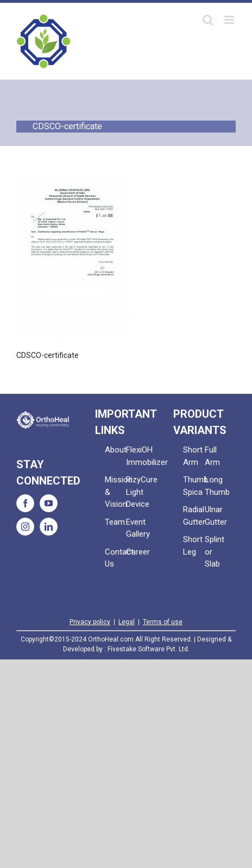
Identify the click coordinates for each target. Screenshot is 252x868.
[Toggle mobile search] (208, 20)
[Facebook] (25, 503)
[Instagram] (25, 527)
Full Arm (212, 456)
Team (115, 522)
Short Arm (193, 456)
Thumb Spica (194, 486)
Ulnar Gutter (215, 516)
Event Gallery (137, 528)
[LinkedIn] (49, 527)
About (115, 450)
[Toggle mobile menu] (230, 20)
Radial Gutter (194, 516)
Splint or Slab (215, 552)
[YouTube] (49, 503)
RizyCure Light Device (137, 492)
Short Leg (193, 546)
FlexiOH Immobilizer (137, 456)
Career (137, 552)
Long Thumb (215, 486)
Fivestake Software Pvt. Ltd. (149, 649)
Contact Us (115, 558)
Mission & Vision (115, 492)
